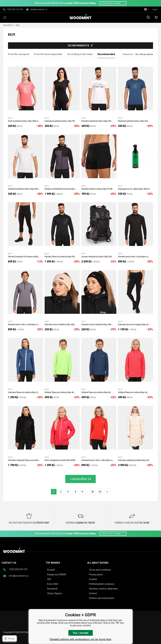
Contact (93, 593)
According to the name (80, 54)
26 (100, 492)
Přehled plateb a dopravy (102, 584)
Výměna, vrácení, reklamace (103, 589)
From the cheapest (19, 54)
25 (93, 492)
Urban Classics (55, 593)
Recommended (106, 54)
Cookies (93, 579)
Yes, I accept (80, 633)
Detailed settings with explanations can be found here (80, 639)
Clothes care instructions (102, 598)
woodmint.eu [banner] (80, 17)
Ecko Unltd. (53, 584)
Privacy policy (96, 575)
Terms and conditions (100, 570)
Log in (155, 9)
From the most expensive (48, 54)
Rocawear (52, 589)
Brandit (51, 570)
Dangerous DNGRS (57, 575)
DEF (49, 579)
